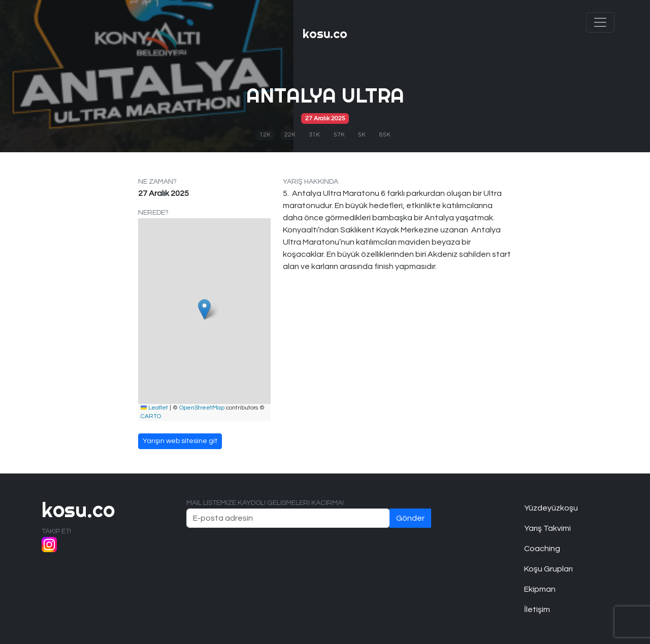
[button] (204, 309)
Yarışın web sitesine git (180, 441)
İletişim (537, 609)
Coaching (542, 549)
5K (362, 135)
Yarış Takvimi (547, 528)
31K (314, 135)
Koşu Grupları (548, 569)
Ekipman (540, 589)
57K (339, 135)
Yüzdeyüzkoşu (551, 508)
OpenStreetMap (202, 408)
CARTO (151, 416)
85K (385, 135)
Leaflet (154, 408)
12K (265, 135)
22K (290, 135)
